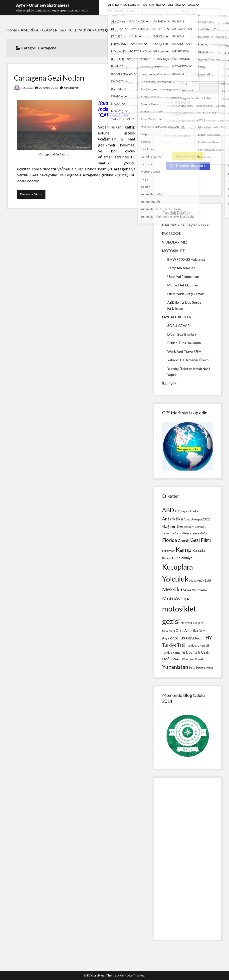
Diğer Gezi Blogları (182, 334)
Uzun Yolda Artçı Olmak (186, 294)
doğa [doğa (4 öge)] (204, 533)
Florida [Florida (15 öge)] (170, 540)
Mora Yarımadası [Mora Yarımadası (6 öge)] (196, 590)
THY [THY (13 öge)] (207, 638)
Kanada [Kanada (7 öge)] (199, 550)
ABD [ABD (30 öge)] (168, 510)
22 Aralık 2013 (48, 88)
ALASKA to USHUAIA (122, 5)
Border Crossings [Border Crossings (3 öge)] (195, 527)
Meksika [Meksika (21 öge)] (172, 589)
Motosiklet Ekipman (183, 285)
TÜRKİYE (156, 11)
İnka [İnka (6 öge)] (192, 668)
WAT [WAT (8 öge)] (177, 659)
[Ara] (202, 40)
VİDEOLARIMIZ (175, 242)
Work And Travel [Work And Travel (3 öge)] (192, 659)
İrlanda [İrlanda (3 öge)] (201, 668)
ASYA (192, 5)
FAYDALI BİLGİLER (177, 317)
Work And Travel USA (184, 351)
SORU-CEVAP (179, 325)
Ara (165, 31)
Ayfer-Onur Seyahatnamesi (42, 5)
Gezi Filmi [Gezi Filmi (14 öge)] (201, 540)
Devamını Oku (33, 195)
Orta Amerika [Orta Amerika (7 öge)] (187, 630)
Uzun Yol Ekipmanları (183, 277)
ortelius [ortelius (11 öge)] (178, 638)
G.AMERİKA (53, 30)
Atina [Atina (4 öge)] (187, 519)
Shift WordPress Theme (100, 975)
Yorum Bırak (71, 88)
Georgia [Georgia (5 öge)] (184, 541)
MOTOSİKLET (173, 251)
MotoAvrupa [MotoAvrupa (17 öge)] (176, 598)
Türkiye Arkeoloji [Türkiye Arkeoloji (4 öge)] (197, 646)
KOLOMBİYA (79, 30)
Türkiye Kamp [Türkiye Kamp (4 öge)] (171, 653)
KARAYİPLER (135, 11)
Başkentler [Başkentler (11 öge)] (173, 526)
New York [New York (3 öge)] (187, 623)
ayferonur (27, 88)
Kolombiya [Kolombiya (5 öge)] (184, 558)
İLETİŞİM (169, 383)
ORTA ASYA (177, 11)
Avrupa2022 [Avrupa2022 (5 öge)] (201, 519)
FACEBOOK (172, 233)
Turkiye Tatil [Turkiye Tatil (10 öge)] (174, 645)
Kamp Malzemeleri (181, 268)
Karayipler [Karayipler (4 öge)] (169, 558)
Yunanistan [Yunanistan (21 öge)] (175, 667)
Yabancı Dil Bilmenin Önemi (188, 360)
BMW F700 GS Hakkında (186, 259)
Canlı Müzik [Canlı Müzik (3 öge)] (182, 533)
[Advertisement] (188, 859)
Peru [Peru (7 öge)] (190, 638)
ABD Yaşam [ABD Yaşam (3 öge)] (182, 511)
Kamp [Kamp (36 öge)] (184, 550)
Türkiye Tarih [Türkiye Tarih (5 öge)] (191, 652)
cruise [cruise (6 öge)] (195, 533)
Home (12, 30)
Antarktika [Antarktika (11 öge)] (172, 519)
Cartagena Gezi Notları (49, 78)
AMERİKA (175, 5)
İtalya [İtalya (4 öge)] (209, 668)
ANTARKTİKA (152, 5)
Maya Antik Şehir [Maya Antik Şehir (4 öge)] (201, 580)
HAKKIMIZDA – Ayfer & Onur (186, 225)
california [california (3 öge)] (168, 533)
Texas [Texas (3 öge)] (198, 638)
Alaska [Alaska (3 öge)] (194, 511)
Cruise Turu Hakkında (184, 343)
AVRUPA (114, 11)
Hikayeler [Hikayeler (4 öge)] (169, 551)
